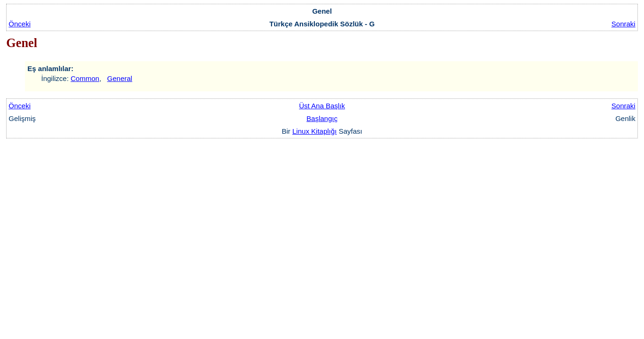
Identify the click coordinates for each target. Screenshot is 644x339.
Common (85, 78)
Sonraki (624, 24)
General (120, 78)
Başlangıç (322, 118)
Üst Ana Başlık (322, 106)
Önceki (20, 24)
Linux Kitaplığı (314, 131)
